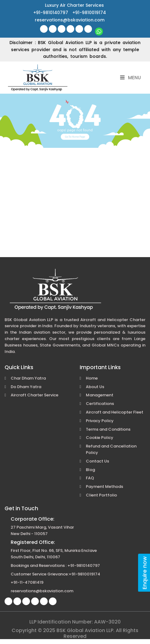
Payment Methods (104, 487)
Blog (90, 470)
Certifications (100, 404)
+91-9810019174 (89, 13)
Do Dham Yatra (26, 387)
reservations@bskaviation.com (70, 20)
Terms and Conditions (108, 429)
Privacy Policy (100, 421)
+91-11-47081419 (27, 582)
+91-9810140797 (51, 13)
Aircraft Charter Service (35, 395)
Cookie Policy (100, 438)
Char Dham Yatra (28, 378)
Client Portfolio (101, 495)
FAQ (90, 478)
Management (100, 395)
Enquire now (145, 573)
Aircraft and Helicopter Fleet (115, 412)
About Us (95, 387)
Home (92, 378)
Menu (130, 78)
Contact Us (97, 461)
